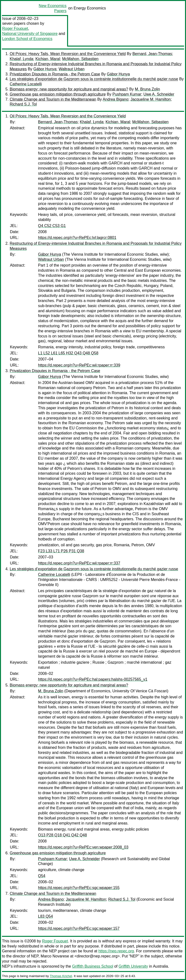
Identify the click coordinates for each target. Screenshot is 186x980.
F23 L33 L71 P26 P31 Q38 (61, 551)
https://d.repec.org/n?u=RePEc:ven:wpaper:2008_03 (83, 847)
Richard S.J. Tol (23, 104)
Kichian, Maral (48, 59)
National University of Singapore (30, 34)
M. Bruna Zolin (147, 89)
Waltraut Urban (72, 69)
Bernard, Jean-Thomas (152, 54)
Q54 (42, 876)
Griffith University (133, 966)
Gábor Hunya (45, 69)
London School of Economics (27, 39)
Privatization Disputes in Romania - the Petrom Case (55, 74)
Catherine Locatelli (26, 84)
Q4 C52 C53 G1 (52, 226)
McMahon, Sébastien (80, 59)
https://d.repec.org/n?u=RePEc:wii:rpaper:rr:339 (79, 365)
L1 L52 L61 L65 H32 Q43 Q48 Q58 (68, 353)
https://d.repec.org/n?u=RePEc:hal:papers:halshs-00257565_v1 (93, 679)
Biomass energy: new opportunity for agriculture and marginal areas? (69, 89)
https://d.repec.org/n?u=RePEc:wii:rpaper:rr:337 (79, 563)
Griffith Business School (93, 966)
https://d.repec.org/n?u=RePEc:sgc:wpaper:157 (79, 928)
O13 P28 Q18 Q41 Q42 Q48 (62, 835)
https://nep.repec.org (116, 951)
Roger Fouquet (15, 29)
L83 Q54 (45, 916)
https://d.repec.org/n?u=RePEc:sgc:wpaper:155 (79, 888)
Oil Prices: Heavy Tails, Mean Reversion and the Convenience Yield (68, 54)
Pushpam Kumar (127, 94)
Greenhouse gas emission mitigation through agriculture (58, 94)
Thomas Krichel (61, 976)
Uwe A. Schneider (159, 94)
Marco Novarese (55, 956)
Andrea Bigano (116, 99)
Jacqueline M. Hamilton (151, 99)
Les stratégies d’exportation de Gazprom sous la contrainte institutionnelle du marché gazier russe (94, 79)
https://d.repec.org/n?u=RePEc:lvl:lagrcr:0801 (77, 238)
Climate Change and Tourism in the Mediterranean (53, 99)
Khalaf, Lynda (21, 59)
